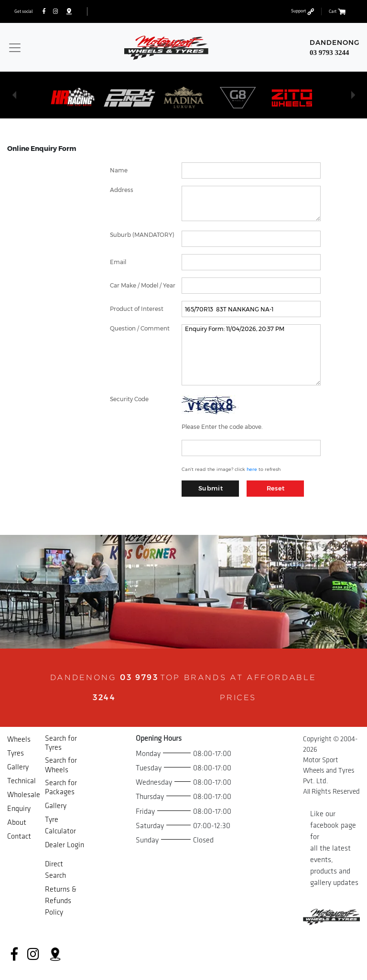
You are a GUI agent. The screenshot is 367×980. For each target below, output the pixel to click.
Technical (22, 781)
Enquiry (19, 809)
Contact (19, 836)
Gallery (18, 767)
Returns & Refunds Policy (61, 901)
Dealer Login (65, 845)
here (252, 469)
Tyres (16, 753)
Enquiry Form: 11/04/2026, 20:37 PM (251, 355)
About (17, 823)
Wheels (19, 740)
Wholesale (24, 795)
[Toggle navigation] (15, 48)
